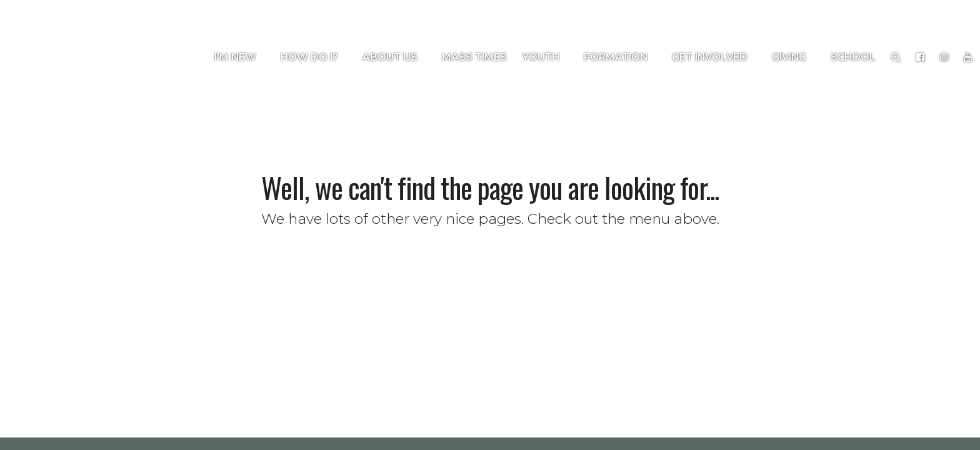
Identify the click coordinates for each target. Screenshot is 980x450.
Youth (545, 57)
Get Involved (714, 57)
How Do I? (314, 57)
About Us (394, 57)
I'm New (240, 57)
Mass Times (474, 57)
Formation (620, 57)
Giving (793, 57)
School (853, 57)
